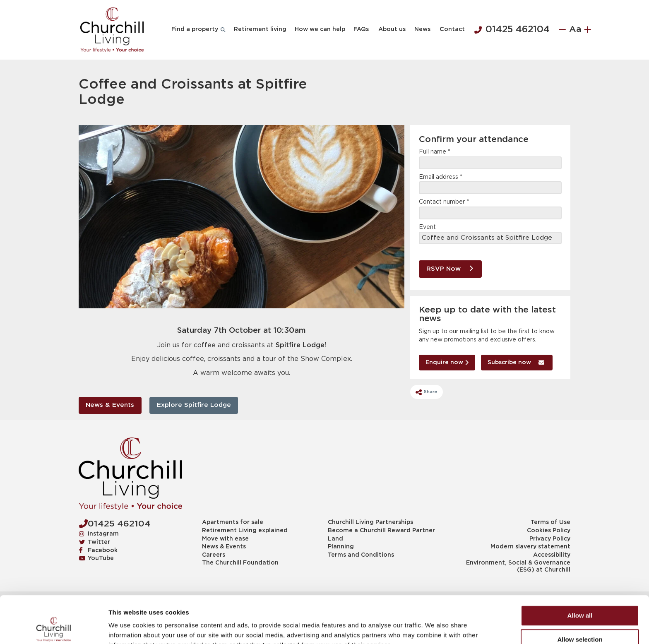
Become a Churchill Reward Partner (381, 531)
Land (335, 539)
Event (427, 227)
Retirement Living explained (245, 531)
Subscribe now (516, 362)
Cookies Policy (549, 531)
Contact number (444, 202)
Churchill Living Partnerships (370, 522)
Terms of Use (550, 522)
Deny (580, 619)
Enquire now (447, 362)
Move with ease (225, 539)
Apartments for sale (233, 522)
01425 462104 (512, 30)
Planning (341, 547)
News (422, 29)
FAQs (361, 29)
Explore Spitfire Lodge (194, 405)
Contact (452, 29)
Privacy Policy (550, 539)
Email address (441, 177)
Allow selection (580, 595)
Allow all (580, 571)
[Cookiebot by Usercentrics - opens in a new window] (54, 628)
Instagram (99, 533)
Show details (434, 628)
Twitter (95, 542)
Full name (435, 152)
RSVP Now (450, 268)
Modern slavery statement (530, 547)
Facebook (98, 550)
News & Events (110, 405)
